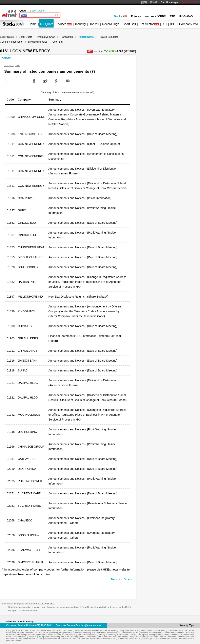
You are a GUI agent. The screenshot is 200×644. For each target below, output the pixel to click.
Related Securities (108, 37)
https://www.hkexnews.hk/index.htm (26, 574)
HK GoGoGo (187, 16)
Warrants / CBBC (155, 16)
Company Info (188, 24)
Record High (111, 24)
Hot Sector (147, 24)
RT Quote (47, 24)
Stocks (120, 16)
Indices (62, 24)
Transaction (66, 37)
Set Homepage (169, 2)
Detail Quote (26, 37)
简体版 (154, 2)
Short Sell (129, 24)
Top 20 (94, 24)
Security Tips (186, 625)
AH (165, 24)
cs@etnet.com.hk (92, 625)
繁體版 (144, 2)
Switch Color (190, 2)
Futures (136, 16)
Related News (86, 37)
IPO (173, 24)
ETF (172, 16)
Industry (81, 24)
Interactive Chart (46, 37)
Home (33, 24)
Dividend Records (38, 42)
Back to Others (121, 579)
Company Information (12, 42)
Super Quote (37, 11)
